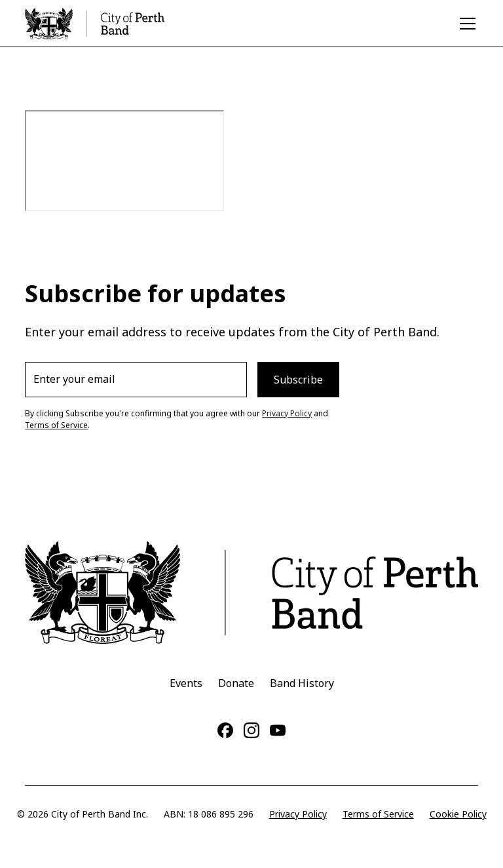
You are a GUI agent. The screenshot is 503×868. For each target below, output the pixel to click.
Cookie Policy (458, 814)
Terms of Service (56, 425)
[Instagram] (251, 730)
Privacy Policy (287, 413)
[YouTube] (278, 730)
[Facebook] (225, 730)
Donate (236, 683)
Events (186, 683)
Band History (302, 683)
